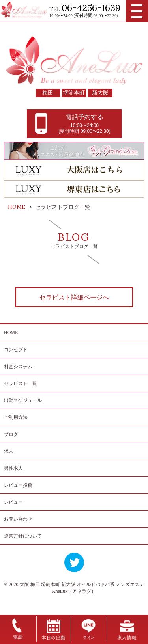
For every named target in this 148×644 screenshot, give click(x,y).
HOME (11, 333)
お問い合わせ (18, 519)
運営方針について (23, 536)
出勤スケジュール (23, 400)
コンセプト (16, 350)
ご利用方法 (16, 417)
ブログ (11, 434)
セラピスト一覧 (21, 383)
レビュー (13, 502)
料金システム (18, 367)
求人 (9, 451)
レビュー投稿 (18, 485)
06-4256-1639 (91, 8)
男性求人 (13, 468)
